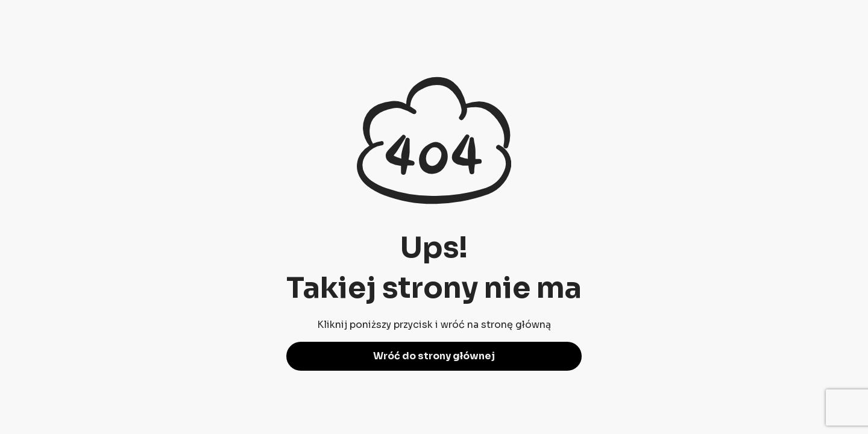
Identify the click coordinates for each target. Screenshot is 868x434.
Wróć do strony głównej (434, 356)
